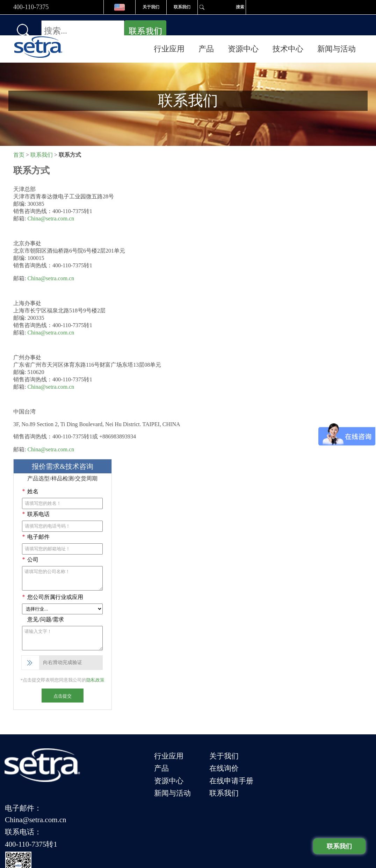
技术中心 (288, 28)
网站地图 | (257, 827)
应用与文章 (225, 827)
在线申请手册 (246, 755)
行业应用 (169, 28)
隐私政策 (95, 662)
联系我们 (182, 7)
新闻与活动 (337, 28)
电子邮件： (296, 736)
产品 (206, 28)
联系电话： (296, 754)
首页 (19, 137)
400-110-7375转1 (304, 764)
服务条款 (196, 827)
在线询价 (239, 746)
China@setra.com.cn (51, 201)
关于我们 (151, 7)
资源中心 (243, 28)
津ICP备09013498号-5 (149, 839)
